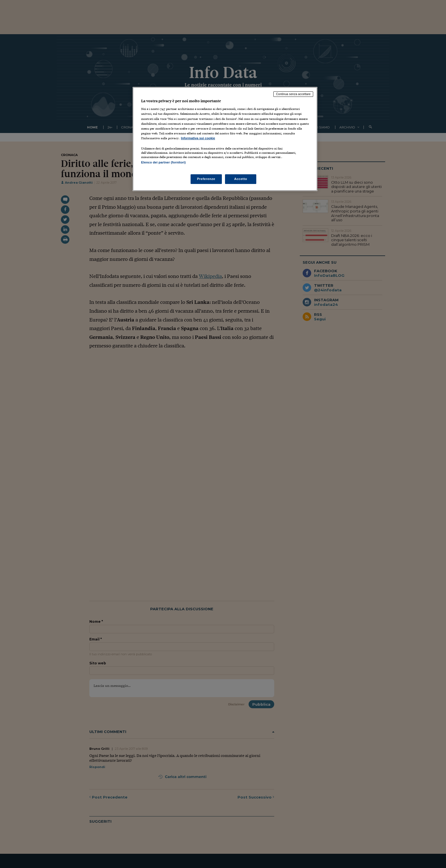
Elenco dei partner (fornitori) (163, 162)
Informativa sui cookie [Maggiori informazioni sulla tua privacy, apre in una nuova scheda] (198, 138)
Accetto (241, 179)
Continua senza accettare (293, 94)
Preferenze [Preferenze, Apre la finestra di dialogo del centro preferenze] (206, 179)
